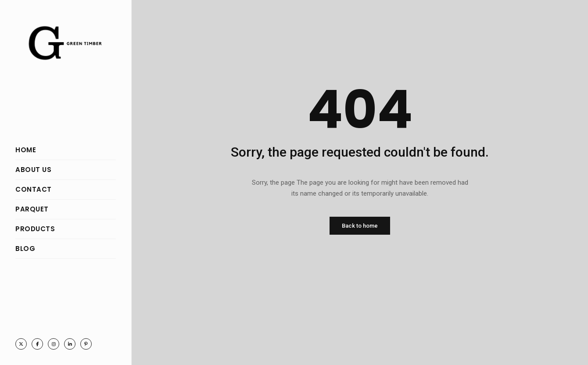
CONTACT (34, 189)
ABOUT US (33, 170)
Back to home (360, 226)
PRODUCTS (35, 229)
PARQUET (32, 209)
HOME (26, 150)
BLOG (25, 249)
